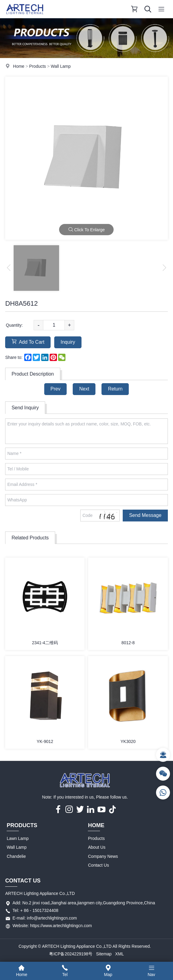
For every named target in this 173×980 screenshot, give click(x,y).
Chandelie (16, 856)
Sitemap (104, 954)
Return (115, 389)
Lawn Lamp (18, 838)
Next (84, 389)
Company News (103, 856)
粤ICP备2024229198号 (71, 954)
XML (120, 954)
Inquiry (68, 342)
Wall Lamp (61, 66)
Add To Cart (28, 342)
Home (19, 66)
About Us (97, 847)
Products (37, 66)
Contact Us (98, 865)
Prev (56, 389)
